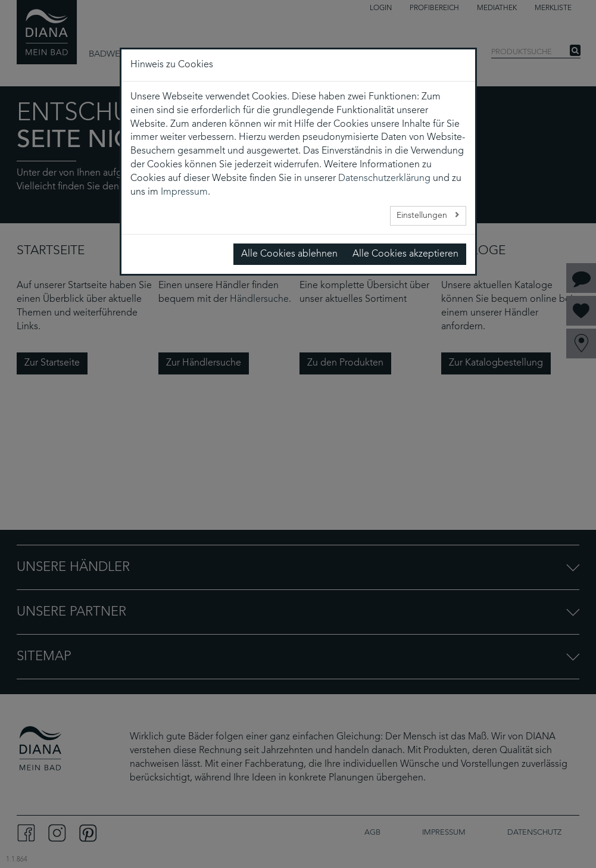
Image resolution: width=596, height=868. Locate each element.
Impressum (184, 192)
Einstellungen (423, 216)
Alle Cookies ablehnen (289, 254)
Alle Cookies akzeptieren (405, 254)
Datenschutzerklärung (384, 179)
